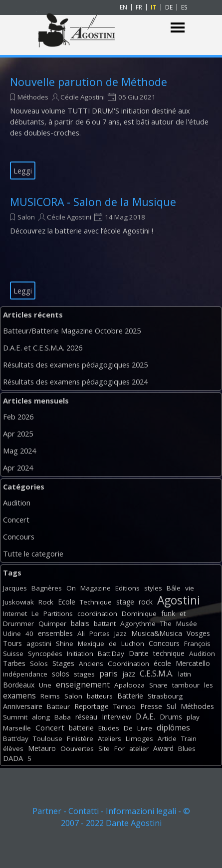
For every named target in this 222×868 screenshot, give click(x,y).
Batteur (58, 706)
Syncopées (45, 653)
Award (163, 748)
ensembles (55, 633)
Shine (65, 643)
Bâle (174, 588)
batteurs (100, 696)
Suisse (13, 653)
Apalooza (129, 685)
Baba (63, 717)
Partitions (58, 613)
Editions (127, 588)
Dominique (139, 613)
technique (169, 653)
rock (146, 602)
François (197, 643)
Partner (47, 811)
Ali (81, 633)
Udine (12, 633)
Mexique (91, 643)
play (193, 717)
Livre (145, 728)
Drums (171, 717)
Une (45, 685)
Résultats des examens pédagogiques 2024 (75, 381)
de (113, 643)
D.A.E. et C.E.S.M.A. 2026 (43, 347)
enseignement (83, 684)
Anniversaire (23, 706)
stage (125, 602)
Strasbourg (165, 696)
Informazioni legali (141, 811)
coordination (97, 613)
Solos (39, 663)
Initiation (80, 653)
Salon (26, 217)
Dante (139, 653)
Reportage (92, 706)
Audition (17, 502)
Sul (171, 706)
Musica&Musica (157, 633)
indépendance (25, 674)
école (162, 663)
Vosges (198, 633)
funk (168, 613)
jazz (129, 674)
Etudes (109, 728)
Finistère (80, 738)
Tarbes (14, 663)
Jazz (120, 633)
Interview (116, 717)
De (128, 728)
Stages (63, 663)
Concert (16, 519)
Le (35, 613)
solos (61, 674)
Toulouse (48, 738)
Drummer (18, 623)
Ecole (67, 602)
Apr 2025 (18, 433)
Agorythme (138, 623)
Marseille (17, 728)
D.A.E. (145, 716)
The (166, 623)
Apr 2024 (18, 467)
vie (190, 588)
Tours (12, 643)
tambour (186, 685)
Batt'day (16, 738)
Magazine (96, 588)
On (71, 588)
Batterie (130, 696)
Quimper (52, 623)
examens (19, 695)
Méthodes (33, 97)
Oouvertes (77, 748)
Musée (187, 623)
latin (185, 674)
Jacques (15, 588)
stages (84, 674)
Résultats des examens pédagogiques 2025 (75, 364)
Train (189, 738)
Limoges (139, 738)
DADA (13, 758)
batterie (81, 728)
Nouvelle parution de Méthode (89, 82)
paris (109, 673)
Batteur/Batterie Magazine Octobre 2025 (72, 330)
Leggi (23, 170)
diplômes (173, 727)
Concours (19, 536)
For (119, 748)
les (209, 685)
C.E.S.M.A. (157, 673)
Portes (100, 633)
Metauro (42, 748)
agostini (39, 643)
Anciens (91, 663)
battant (105, 623)
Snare (158, 685)
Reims (50, 696)
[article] (111, 127)
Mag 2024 (19, 450)
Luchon (133, 643)
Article (167, 738)
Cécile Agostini (83, 97)
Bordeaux (19, 685)
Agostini (179, 600)
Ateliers (110, 738)
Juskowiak (18, 602)
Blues (187, 748)
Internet (15, 613)
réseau (86, 717)
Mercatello (193, 663)
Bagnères (47, 588)
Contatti (84, 811)
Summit (15, 717)
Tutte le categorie (33, 553)
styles (153, 588)
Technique (96, 602)
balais (80, 623)
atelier (139, 748)
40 (29, 633)
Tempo (124, 706)
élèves (13, 748)
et (183, 613)
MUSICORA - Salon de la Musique (93, 202)
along (41, 717)
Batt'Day (111, 653)
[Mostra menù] (178, 28)
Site (104, 748)
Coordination (128, 663)
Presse (151, 706)
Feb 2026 (18, 416)
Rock (46, 602)
